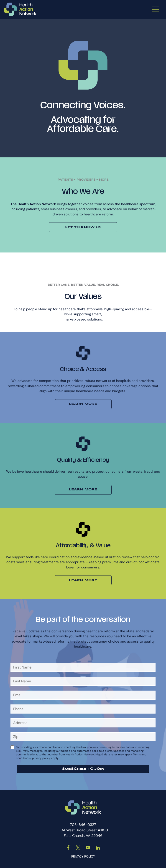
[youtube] (88, 848)
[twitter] (78, 848)
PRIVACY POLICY (83, 856)
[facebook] (68, 848)
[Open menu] (156, 9)
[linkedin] (98, 848)
